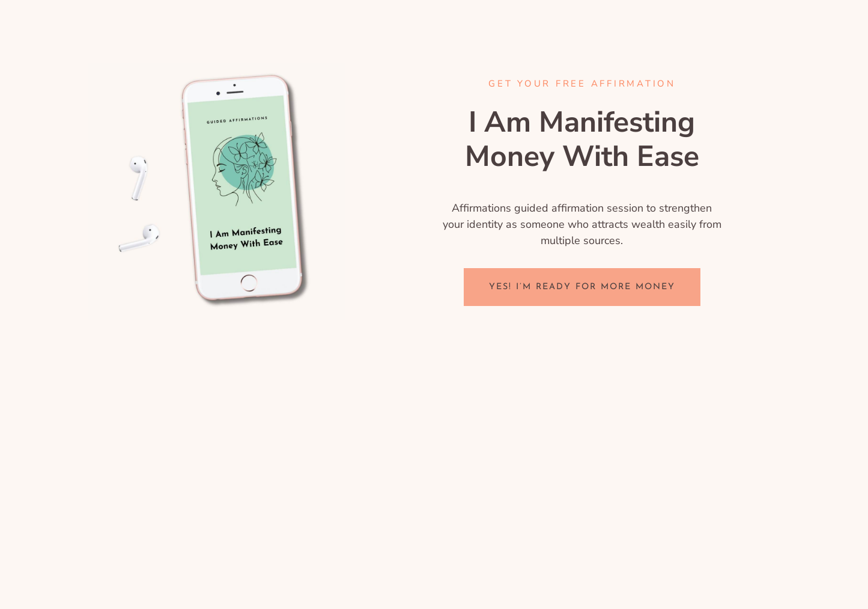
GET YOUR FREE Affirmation (582, 84)
